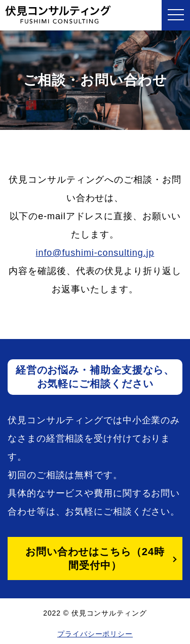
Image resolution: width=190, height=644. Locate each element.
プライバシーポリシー (95, 634)
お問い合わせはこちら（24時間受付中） (95, 558)
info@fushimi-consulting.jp (95, 253)
